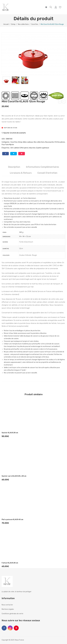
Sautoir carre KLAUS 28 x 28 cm (14, 476)
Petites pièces (60, 142)
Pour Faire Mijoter (8, 145)
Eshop (13, 24)
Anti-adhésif (15, 148)
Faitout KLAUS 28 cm (10, 563)
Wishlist (60, 7)
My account (56, 7)
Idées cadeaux (28, 142)
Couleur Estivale (25, 255)
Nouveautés (50, 142)
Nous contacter (7, 605)
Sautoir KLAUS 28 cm (10, 433)
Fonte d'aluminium (26, 242)
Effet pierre (24, 148)
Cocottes (35, 24)
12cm (21, 249)
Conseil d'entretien (47, 173)
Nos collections (23, 24)
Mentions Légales (8, 609)
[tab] (14, 167)
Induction (32, 148)
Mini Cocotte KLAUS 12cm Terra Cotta (60, 102)
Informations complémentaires (42, 167)
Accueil (6, 24)
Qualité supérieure (43, 148)
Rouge (34, 255)
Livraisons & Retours (21, 173)
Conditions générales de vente (12, 614)
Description (14, 167)
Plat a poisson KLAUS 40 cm (12, 520)
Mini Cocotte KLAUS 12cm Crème (64, 102)
